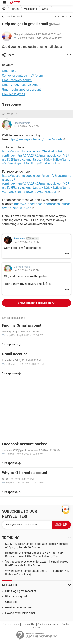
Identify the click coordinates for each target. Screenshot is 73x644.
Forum (15, 9)
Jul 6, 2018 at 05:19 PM (27, 242)
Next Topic (61, 17)
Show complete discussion (35, 303)
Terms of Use (28, 624)
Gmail (46, 9)
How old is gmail (13, 94)
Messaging (30, 9)
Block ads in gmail (16, 596)
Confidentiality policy (48, 624)
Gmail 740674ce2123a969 (20, 85)
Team (16, 624)
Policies (37, 628)
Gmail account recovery (19, 607)
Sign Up (7, 624)
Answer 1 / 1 (10, 114)
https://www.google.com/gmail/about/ (35, 139)
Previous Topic (14, 17)
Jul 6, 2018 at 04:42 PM (26, 126)
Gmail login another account (21, 89)
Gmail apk (11, 602)
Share (11, 55)
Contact (66, 624)
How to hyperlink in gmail (20, 613)
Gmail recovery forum (17, 80)
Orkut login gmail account (21, 591)
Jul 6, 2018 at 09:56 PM (49, 38)
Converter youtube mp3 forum (22, 75)
